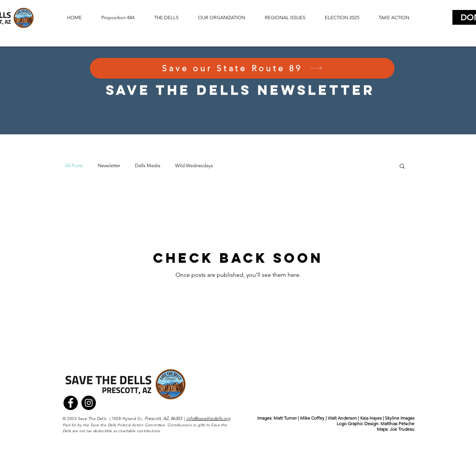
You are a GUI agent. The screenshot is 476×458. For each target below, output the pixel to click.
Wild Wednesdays (194, 166)
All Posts (74, 166)
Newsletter (109, 166)
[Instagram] (89, 403)
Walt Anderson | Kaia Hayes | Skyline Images (371, 418)
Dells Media (148, 166)
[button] (166, 18)
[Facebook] (71, 403)
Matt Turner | (287, 418)
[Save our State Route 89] (242, 68)
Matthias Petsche (397, 423)
